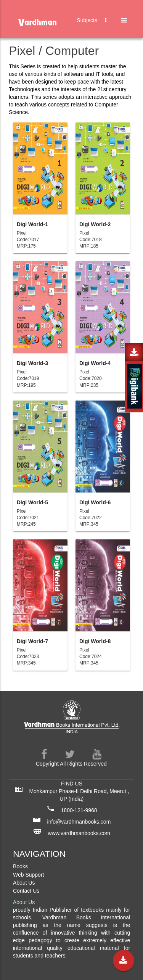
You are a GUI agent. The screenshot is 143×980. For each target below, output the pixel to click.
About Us (24, 883)
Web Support (28, 875)
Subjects (96, 28)
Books (20, 866)
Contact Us (26, 891)
